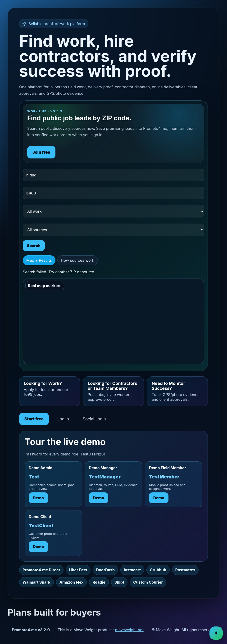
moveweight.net (129, 630)
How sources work (78, 260)
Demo (38, 498)
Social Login (94, 419)
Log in (63, 419)
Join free (41, 152)
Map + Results (39, 260)
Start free (34, 419)
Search (34, 246)
